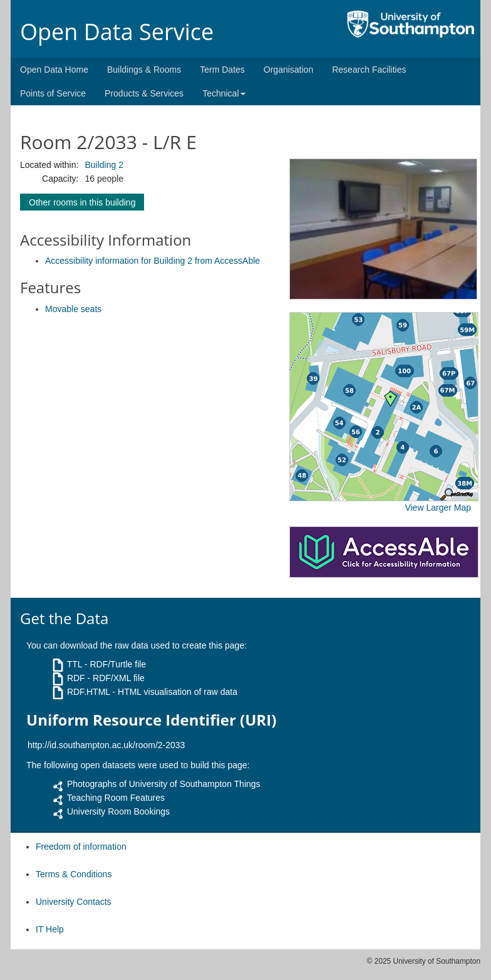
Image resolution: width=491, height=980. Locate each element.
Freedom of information (81, 847)
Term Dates (222, 70)
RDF (76, 678)
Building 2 (104, 165)
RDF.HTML (89, 692)
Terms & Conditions (74, 874)
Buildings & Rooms (144, 70)
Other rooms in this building (82, 202)
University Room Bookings (118, 811)
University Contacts (74, 902)
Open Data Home (54, 70)
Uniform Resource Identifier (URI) (151, 720)
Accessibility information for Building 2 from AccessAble (152, 261)
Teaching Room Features (116, 798)
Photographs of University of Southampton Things (164, 784)
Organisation (288, 70)
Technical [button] (224, 93)
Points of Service (53, 93)
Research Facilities (369, 70)
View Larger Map (438, 508)
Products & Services (144, 93)
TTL (75, 664)
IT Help (50, 929)
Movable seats (73, 309)
